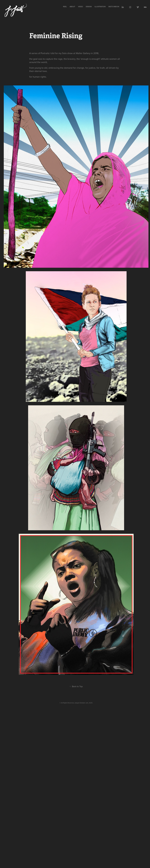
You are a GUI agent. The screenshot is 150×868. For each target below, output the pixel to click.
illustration (100, 7)
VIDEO (81, 7)
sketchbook (114, 7)
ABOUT (72, 7)
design (89, 7)
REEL (65, 7)
